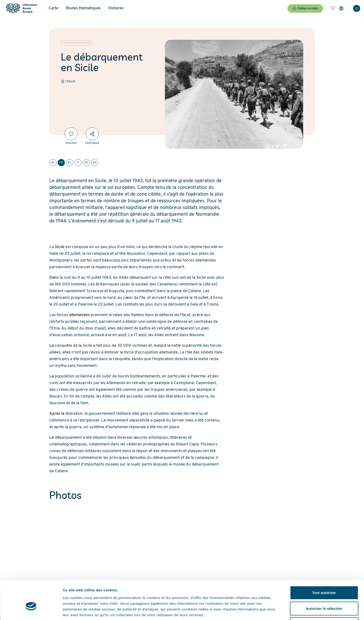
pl (70, 163)
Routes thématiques (83, 8)
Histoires (116, 8)
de (86, 163)
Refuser (324, 597)
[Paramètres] (341, 8)
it (78, 163)
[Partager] (92, 134)
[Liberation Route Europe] (21, 9)
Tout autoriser (324, 566)
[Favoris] (333, 8)
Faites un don (305, 8)
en (95, 163)
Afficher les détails (79, 611)
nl (53, 163)
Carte (53, 8)
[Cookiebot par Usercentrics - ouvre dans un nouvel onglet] (31, 611)
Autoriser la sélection (324, 582)
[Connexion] (357, 8)
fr (61, 163)
